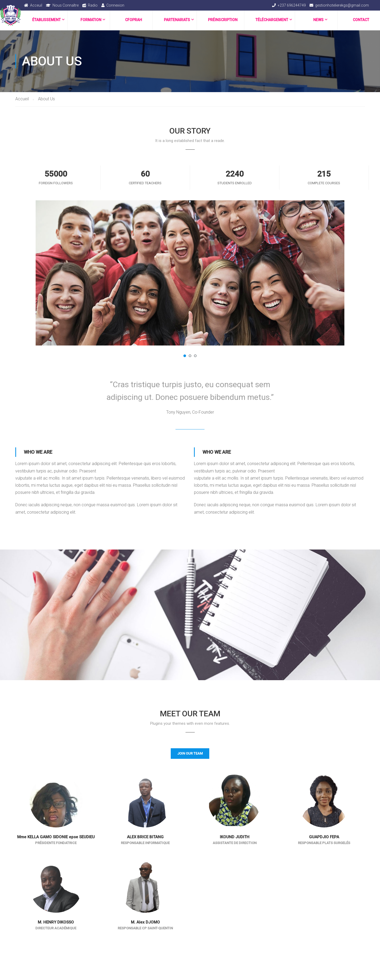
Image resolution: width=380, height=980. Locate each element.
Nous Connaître (66, 5)
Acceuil (36, 5)
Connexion (115, 5)
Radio (93, 5)
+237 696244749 (292, 5)
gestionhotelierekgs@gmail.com (342, 5)
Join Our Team (190, 753)
